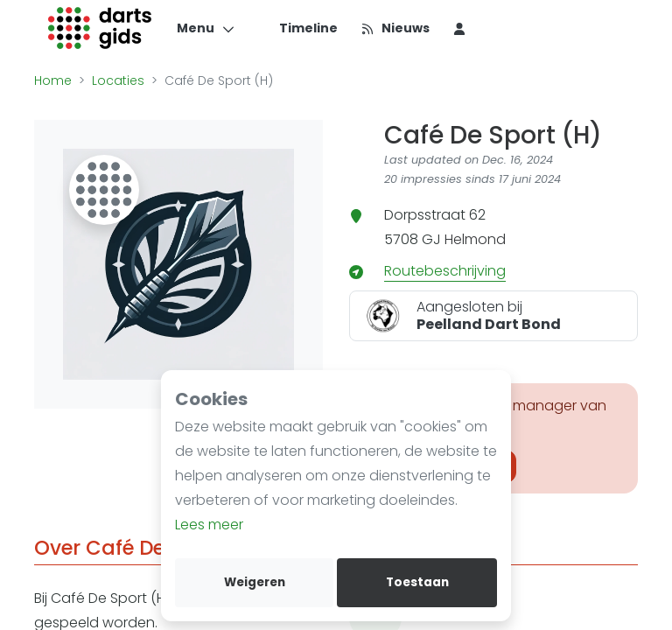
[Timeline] (298, 28)
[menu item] (459, 28)
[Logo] (100, 28)
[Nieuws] (395, 28)
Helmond (475, 239)
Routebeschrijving (445, 271)
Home (53, 80)
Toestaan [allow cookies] (417, 582)
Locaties (118, 80)
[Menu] (206, 28)
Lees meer (209, 525)
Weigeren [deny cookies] (255, 582)
